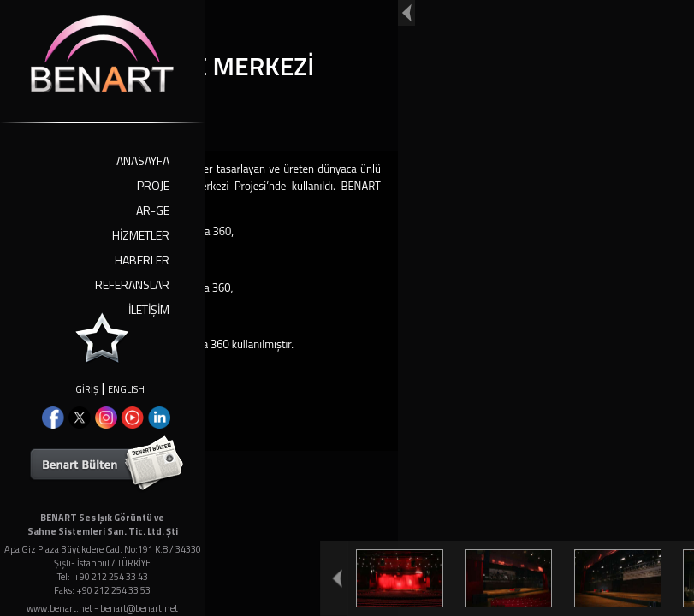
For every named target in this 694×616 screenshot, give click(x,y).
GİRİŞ (87, 389)
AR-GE (153, 210)
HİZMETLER (141, 235)
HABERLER (142, 260)
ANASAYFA (143, 160)
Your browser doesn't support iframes (347, 308)
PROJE (153, 185)
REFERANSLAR (132, 284)
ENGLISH (126, 389)
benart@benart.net (139, 608)
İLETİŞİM (149, 309)
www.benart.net (59, 608)
